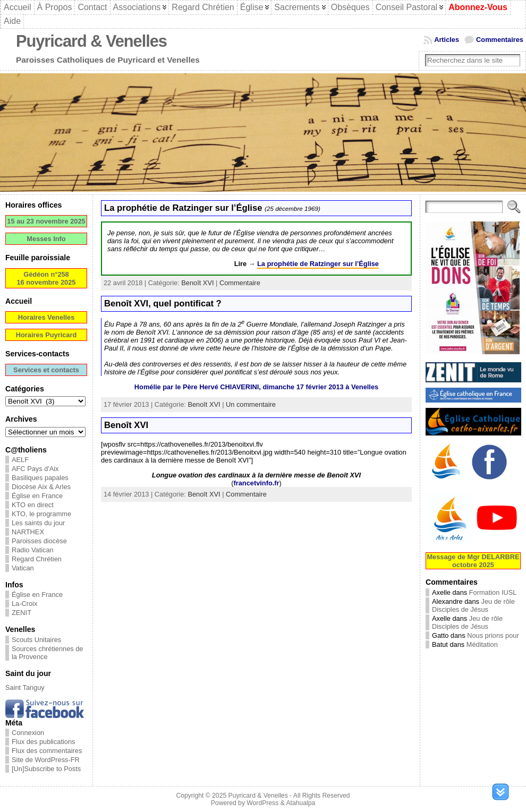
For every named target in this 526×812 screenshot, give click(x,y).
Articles (447, 40)
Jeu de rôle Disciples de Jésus (473, 605)
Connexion (28, 733)
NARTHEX (28, 532)
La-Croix (24, 604)
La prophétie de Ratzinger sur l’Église (212, 208)
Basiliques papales (40, 478)
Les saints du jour (38, 523)
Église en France (37, 496)
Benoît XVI (197, 283)
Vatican (23, 568)
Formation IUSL (493, 592)
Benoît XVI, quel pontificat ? (163, 304)
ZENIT (22, 613)
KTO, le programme (41, 514)
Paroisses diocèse (39, 541)
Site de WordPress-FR (46, 760)
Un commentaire (251, 404)
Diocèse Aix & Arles (41, 487)
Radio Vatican (33, 550)
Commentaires (500, 40)
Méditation (482, 644)
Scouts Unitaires (36, 640)
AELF (20, 460)
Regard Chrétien (37, 559)
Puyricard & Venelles (91, 41)
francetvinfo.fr (256, 483)
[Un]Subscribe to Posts (46, 769)
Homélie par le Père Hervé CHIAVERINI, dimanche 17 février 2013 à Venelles (256, 387)
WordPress (262, 803)
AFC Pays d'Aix (35, 469)
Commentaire (240, 283)
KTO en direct (33, 505)
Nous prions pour (493, 635)
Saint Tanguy (25, 687)
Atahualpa (300, 803)
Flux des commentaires (47, 751)
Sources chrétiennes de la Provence (47, 653)
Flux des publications (44, 742)
